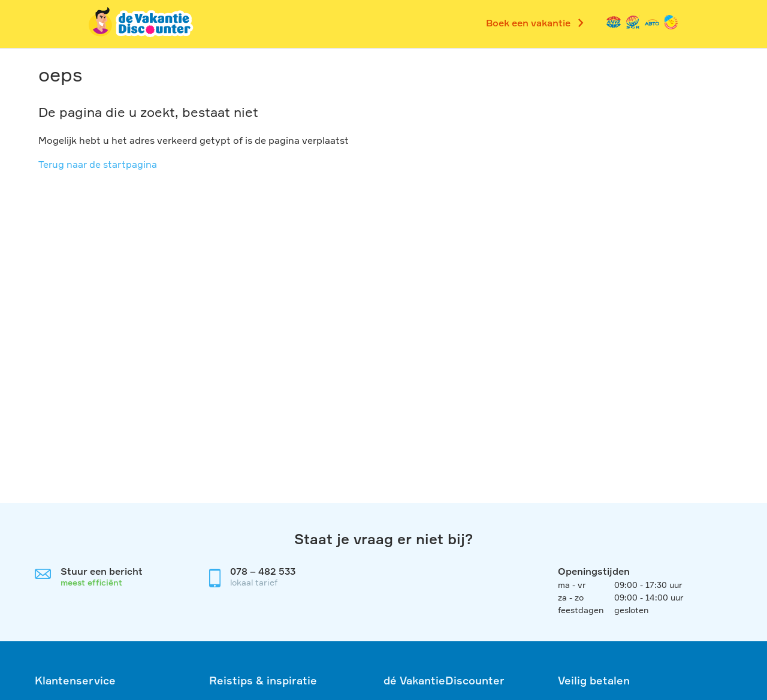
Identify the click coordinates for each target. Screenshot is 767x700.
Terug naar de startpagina (98, 164)
